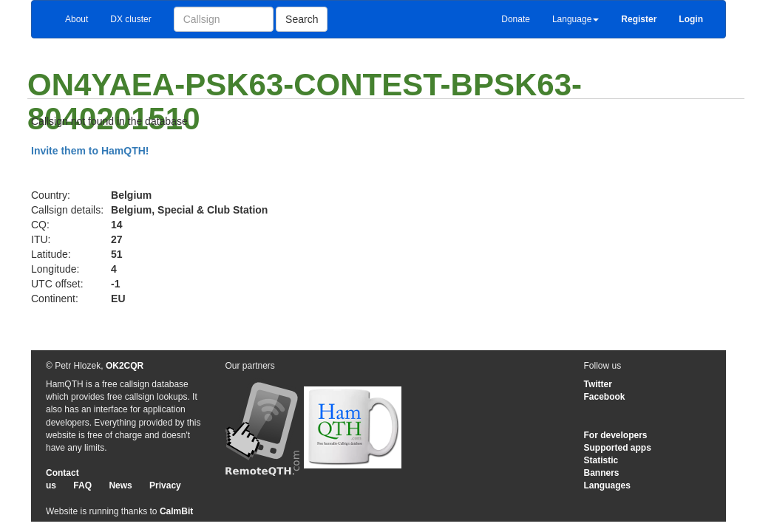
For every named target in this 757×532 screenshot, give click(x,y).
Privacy (165, 485)
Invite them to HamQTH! (90, 151)
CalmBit (176, 511)
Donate (516, 19)
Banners (602, 473)
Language (576, 19)
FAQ (82, 485)
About (77, 19)
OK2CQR (125, 366)
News (120, 485)
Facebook (605, 397)
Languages (607, 485)
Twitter (598, 384)
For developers (616, 435)
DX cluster (130, 19)
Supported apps (618, 448)
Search (302, 19)
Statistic (601, 460)
